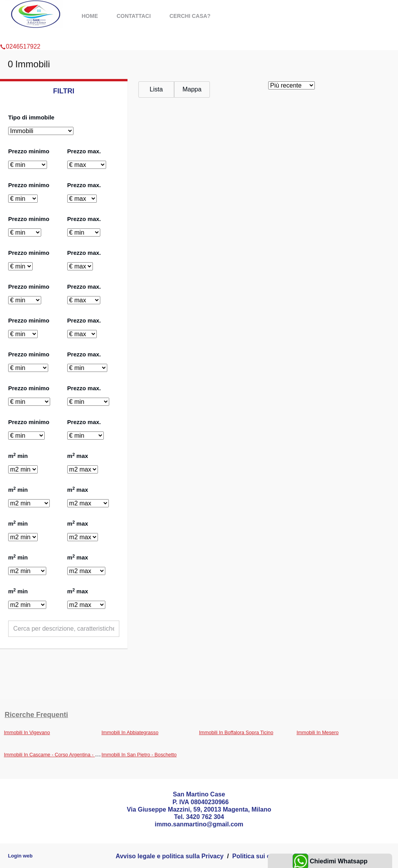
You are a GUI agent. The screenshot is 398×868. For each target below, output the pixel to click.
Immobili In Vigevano (27, 732)
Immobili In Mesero (318, 732)
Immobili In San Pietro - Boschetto (139, 755)
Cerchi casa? (190, 16)
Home (90, 16)
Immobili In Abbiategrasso (130, 732)
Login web (20, 856)
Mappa (192, 89)
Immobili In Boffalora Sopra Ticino (236, 732)
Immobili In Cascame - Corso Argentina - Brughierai (61, 755)
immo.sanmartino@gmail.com (199, 824)
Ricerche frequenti (36, 715)
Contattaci (134, 16)
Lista (156, 89)
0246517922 (20, 37)
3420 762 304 (205, 817)
